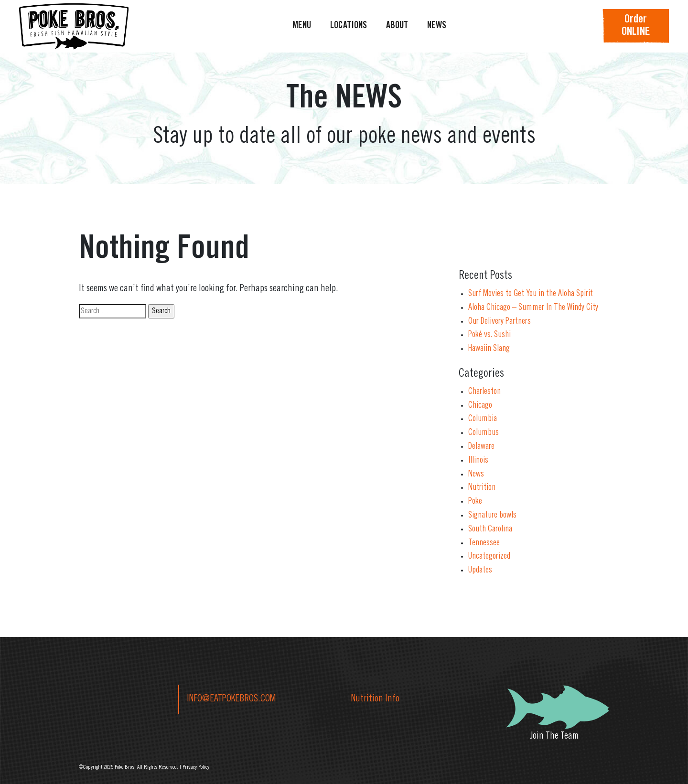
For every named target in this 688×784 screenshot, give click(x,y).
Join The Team (554, 737)
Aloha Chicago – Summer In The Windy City (533, 308)
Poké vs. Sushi (489, 335)
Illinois (478, 461)
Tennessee (484, 543)
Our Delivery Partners (500, 322)
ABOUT (397, 26)
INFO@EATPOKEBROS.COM (231, 699)
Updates (480, 571)
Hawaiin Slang (489, 349)
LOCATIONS (349, 26)
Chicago (480, 406)
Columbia (483, 419)
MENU (302, 26)
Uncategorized (489, 557)
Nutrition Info (375, 699)
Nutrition (482, 488)
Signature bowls (492, 516)
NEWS (437, 26)
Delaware (481, 447)
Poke (475, 502)
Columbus (484, 433)
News (476, 475)
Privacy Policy (196, 767)
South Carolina (490, 530)
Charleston (484, 392)
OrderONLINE (636, 26)
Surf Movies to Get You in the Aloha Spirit (531, 294)
